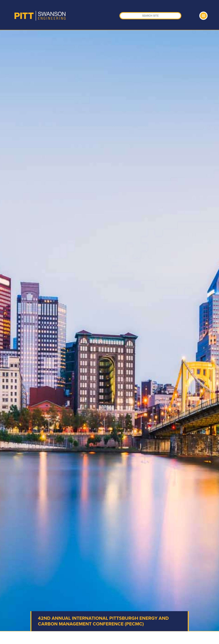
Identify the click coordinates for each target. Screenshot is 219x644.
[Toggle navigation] (203, 16)
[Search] (150, 16)
